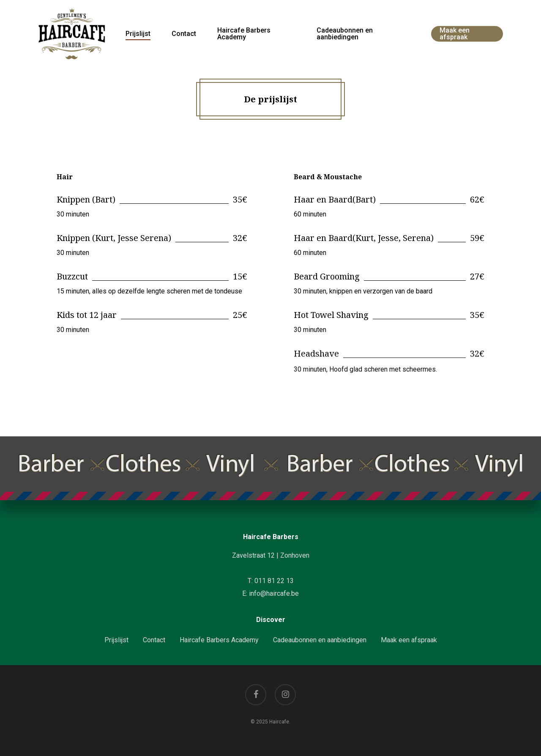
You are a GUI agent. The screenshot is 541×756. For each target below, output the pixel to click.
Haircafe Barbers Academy (219, 640)
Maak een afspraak (409, 640)
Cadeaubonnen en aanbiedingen (320, 640)
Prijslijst (116, 640)
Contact (154, 640)
